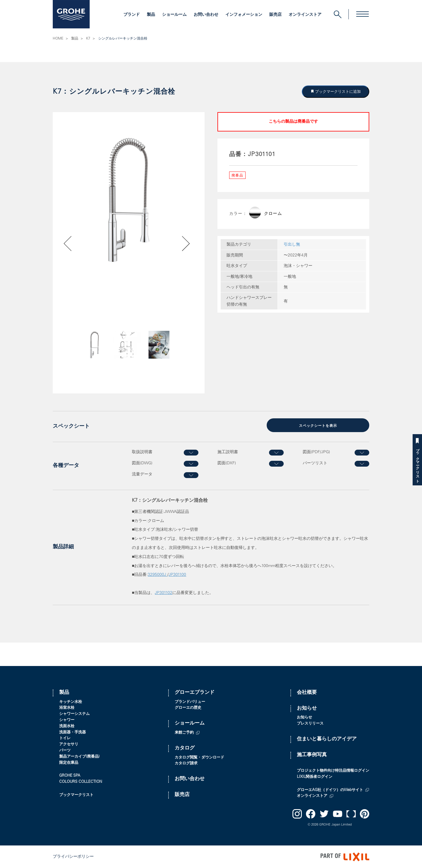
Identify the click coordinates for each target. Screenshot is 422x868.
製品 (151, 15)
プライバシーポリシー (73, 857)
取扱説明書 (142, 452)
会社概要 (307, 692)
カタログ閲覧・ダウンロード (199, 757)
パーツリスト (315, 463)
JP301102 (164, 593)
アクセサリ (69, 744)
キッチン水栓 (71, 702)
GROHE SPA (70, 776)
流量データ (142, 474)
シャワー (67, 720)
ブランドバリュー (190, 702)
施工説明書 (228, 452)
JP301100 (177, 575)
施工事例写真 (312, 755)
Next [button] (171, 355)
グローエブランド (195, 692)
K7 (88, 39)
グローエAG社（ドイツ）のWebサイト (330, 790)
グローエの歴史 (188, 708)
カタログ (185, 748)
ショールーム (174, 15)
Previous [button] (84, 355)
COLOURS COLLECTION (81, 782)
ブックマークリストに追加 (338, 91)
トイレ (65, 738)
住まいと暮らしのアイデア (327, 739)
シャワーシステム (74, 714)
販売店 (275, 15)
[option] (129, 200)
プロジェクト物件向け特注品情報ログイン (333, 771)
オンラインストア (305, 15)
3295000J (158, 575)
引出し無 (292, 245)
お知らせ (307, 708)
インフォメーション (244, 15)
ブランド (132, 15)
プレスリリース (310, 724)
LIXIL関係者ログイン (315, 777)
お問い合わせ (206, 15)
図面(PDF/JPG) (316, 452)
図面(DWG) (142, 463)
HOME (58, 39)
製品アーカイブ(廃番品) (79, 757)
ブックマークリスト (417, 464)
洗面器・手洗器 (73, 732)
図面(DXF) (227, 463)
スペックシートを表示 (318, 426)
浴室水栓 (67, 708)
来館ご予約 (184, 733)
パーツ (65, 750)
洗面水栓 (67, 726)
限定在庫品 (69, 763)
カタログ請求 (186, 764)
